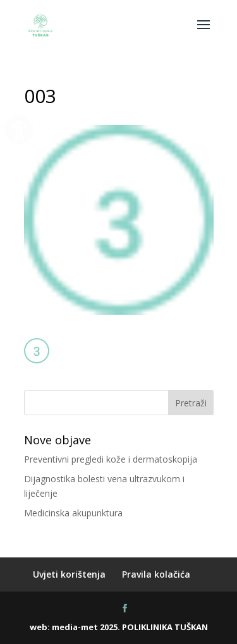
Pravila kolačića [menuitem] (156, 574)
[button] (204, 33)
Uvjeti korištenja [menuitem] (69, 574)
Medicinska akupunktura (73, 513)
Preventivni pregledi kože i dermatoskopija (111, 459)
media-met (75, 627)
